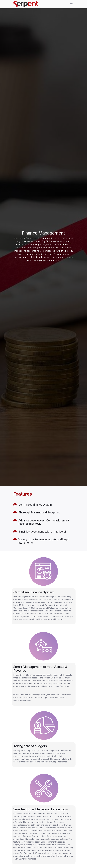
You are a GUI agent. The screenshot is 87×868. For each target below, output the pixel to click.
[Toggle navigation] (71, 4)
